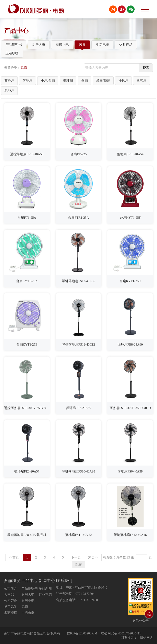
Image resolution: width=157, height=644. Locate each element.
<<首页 (14, 558)
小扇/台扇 (48, 81)
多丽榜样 (11, 613)
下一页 (76, 558)
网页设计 (127, 638)
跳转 (79, 565)
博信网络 (146, 638)
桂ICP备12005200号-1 (82, 633)
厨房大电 (39, 45)
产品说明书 (14, 45)
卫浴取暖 (12, 53)
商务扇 (9, 81)
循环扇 (68, 81)
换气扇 (142, 81)
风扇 (82, 45)
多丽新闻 (45, 588)
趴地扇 (9, 91)
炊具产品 (126, 45)
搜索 (146, 69)
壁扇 (85, 81)
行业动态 (45, 594)
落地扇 (27, 81)
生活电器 (102, 45)
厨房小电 (62, 45)
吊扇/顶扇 (103, 81)
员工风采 (11, 607)
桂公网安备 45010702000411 (121, 633)
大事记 (9, 594)
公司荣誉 (11, 601)
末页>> (93, 558)
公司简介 (11, 588)
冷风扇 (123, 81)
